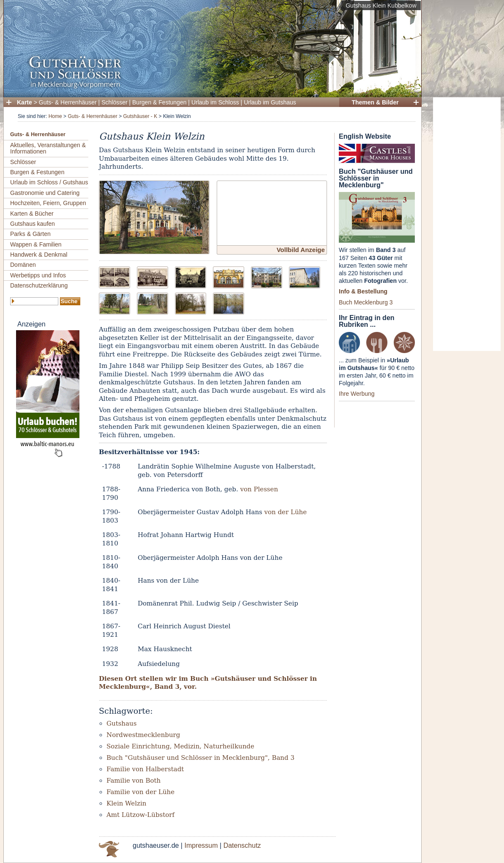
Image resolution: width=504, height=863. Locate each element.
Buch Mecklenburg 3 (366, 302)
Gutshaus (121, 723)
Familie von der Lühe (140, 792)
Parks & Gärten (30, 234)
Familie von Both (133, 781)
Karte (25, 102)
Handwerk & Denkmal (39, 255)
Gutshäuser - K (140, 116)
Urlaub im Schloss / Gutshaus (49, 182)
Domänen (23, 265)
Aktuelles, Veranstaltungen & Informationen (48, 148)
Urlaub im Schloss (215, 102)
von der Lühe (286, 512)
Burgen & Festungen (159, 102)
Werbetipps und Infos (38, 275)
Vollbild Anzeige (301, 250)
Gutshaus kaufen (33, 224)
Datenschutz (242, 845)
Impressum (201, 845)
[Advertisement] (467, 224)
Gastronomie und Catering (45, 193)
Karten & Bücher (32, 214)
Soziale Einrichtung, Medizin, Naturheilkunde (180, 746)
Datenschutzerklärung (39, 285)
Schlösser (114, 102)
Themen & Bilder (375, 102)
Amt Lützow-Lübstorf (140, 815)
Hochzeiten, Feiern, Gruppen (48, 203)
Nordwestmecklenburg (143, 735)
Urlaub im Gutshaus (270, 102)
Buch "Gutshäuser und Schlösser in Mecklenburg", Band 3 (200, 758)
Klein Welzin (126, 803)
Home (55, 116)
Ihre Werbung (357, 394)
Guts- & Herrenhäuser (68, 102)
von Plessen (259, 489)
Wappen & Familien (36, 244)
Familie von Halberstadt (145, 769)
